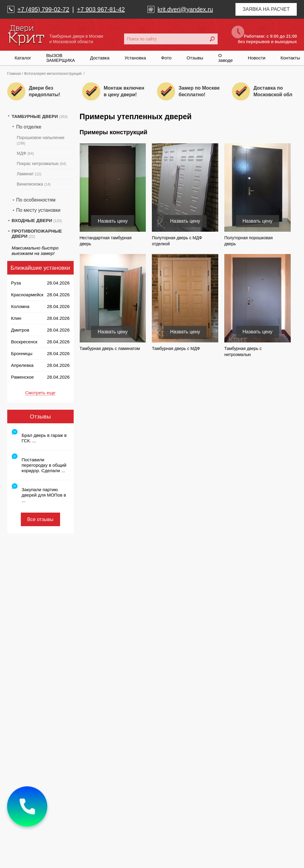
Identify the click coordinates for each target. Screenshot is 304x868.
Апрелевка (22, 365)
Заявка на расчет (266, 9)
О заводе (226, 58)
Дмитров (20, 330)
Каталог (23, 58)
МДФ (26, 153)
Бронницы (22, 353)
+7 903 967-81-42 (101, 9)
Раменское (23, 377)
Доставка (100, 58)
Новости (257, 58)
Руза (16, 283)
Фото (166, 58)
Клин (16, 318)
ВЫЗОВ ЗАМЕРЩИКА (61, 58)
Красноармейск (27, 295)
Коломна (20, 306)
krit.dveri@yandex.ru (185, 9)
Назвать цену (113, 221)
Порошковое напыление (41, 140)
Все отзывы (40, 519)
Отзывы (195, 58)
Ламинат (29, 174)
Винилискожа (34, 184)
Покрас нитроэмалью (42, 164)
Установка (135, 58)
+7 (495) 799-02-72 (43, 9)
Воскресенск (24, 342)
